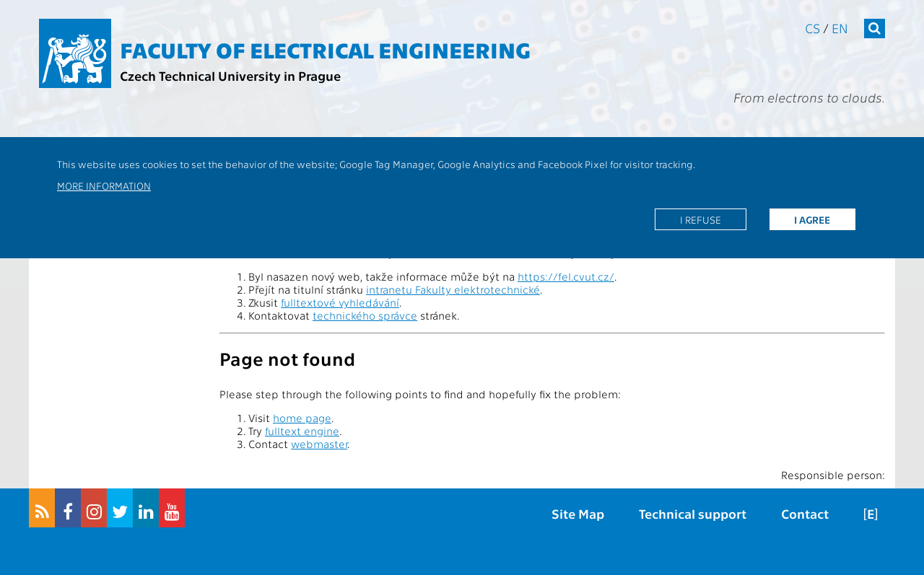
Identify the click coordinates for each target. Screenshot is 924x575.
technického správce (365, 315)
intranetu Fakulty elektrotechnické (453, 289)
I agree (812, 219)
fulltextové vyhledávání (340, 302)
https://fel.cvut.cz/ (566, 276)
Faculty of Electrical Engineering (325, 49)
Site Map (578, 513)
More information (104, 185)
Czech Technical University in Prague (230, 75)
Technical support (693, 513)
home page (302, 418)
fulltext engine (302, 431)
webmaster (319, 444)
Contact (805, 513)
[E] (871, 513)
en (840, 28)
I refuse (701, 219)
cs (812, 28)
